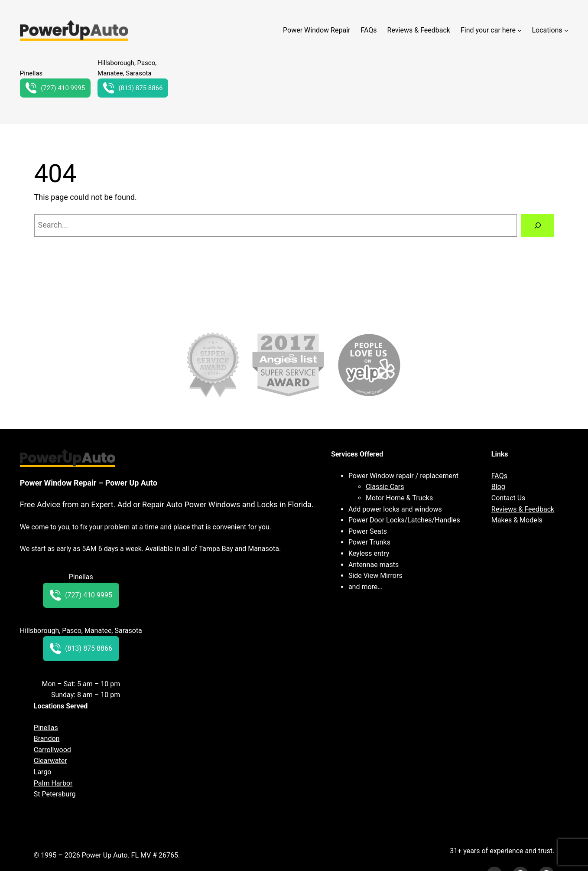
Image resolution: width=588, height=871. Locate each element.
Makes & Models (517, 520)
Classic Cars (385, 487)
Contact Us (508, 498)
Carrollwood (52, 750)
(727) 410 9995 (55, 88)
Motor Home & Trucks (399, 498)
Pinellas (46, 728)
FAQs (499, 476)
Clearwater (50, 761)
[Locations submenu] (566, 30)
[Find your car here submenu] (520, 30)
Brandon (47, 739)
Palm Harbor (53, 783)
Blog (498, 487)
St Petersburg (55, 794)
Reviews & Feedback (523, 509)
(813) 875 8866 (133, 88)
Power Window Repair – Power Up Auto (89, 483)
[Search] (538, 225)
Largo (43, 772)
